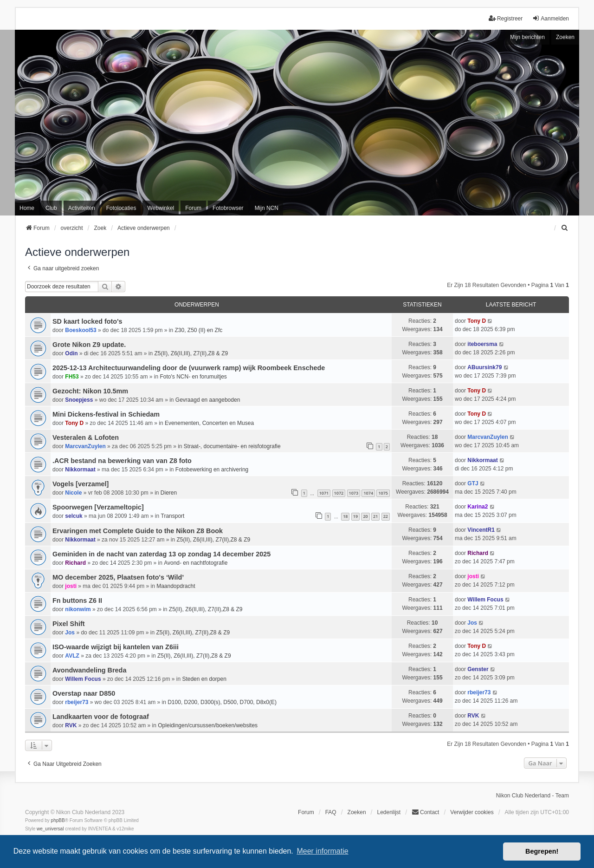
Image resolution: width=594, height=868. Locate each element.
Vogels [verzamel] (81, 484)
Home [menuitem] (27, 208)
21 (375, 516)
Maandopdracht (176, 586)
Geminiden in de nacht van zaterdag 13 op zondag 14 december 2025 (161, 554)
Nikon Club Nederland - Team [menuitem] (533, 796)
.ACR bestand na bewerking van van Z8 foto (122, 461)
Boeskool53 (81, 330)
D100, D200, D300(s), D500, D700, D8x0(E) (222, 702)
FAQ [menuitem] (331, 812)
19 (355, 516)
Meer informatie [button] (322, 851)
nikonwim (78, 609)
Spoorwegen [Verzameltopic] (98, 507)
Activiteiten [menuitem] (82, 208)
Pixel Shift (69, 624)
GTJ (473, 483)
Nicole (73, 493)
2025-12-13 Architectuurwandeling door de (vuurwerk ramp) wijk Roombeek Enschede (189, 368)
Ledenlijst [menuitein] (389, 812)
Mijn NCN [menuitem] (267, 208)
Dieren (169, 493)
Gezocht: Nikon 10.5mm (90, 391)
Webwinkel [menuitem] (161, 208)
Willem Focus (485, 600)
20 (365, 516)
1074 (368, 493)
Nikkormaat (80, 470)
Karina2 (478, 507)
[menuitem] (565, 228)
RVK (71, 725)
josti (71, 586)
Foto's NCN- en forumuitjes (194, 377)
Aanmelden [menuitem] (551, 18)
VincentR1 (481, 530)
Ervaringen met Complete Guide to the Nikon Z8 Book (138, 531)
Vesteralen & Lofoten (86, 437)
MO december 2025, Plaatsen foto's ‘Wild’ (118, 577)
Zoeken (565, 37)
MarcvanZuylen (85, 446)
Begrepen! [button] (542, 851)
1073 (354, 493)
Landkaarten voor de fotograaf (101, 717)
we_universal (50, 829)
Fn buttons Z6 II (77, 600)
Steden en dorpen (204, 679)
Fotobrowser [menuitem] (228, 208)
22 (386, 516)
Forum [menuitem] (193, 208)
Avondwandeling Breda (89, 670)
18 (345, 516)
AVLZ (72, 656)
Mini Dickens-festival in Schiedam (106, 414)
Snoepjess (79, 400)
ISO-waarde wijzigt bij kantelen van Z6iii (116, 647)
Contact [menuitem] (425, 812)
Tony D (477, 321)
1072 (339, 493)
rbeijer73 (77, 702)
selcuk (74, 516)
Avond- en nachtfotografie (196, 563)
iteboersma (482, 344)
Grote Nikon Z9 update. (89, 345)
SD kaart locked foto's (87, 321)
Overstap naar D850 (84, 693)
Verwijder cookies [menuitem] (472, 812)
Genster (478, 669)
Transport (173, 516)
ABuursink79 (484, 367)
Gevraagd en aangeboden (208, 400)
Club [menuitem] (51, 208)
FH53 (72, 377)
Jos (70, 633)
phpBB (58, 820)
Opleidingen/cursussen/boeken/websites (208, 725)
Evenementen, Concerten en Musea (209, 423)
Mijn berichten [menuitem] (527, 37)
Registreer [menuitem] (506, 18)
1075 (383, 493)
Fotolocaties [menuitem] (121, 208)
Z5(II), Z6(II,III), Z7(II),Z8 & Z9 (191, 353)
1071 (324, 493)
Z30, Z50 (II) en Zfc (199, 330)
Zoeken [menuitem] (357, 812)
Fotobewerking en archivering (212, 470)
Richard (75, 563)
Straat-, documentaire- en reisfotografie (232, 446)
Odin (71, 353)
